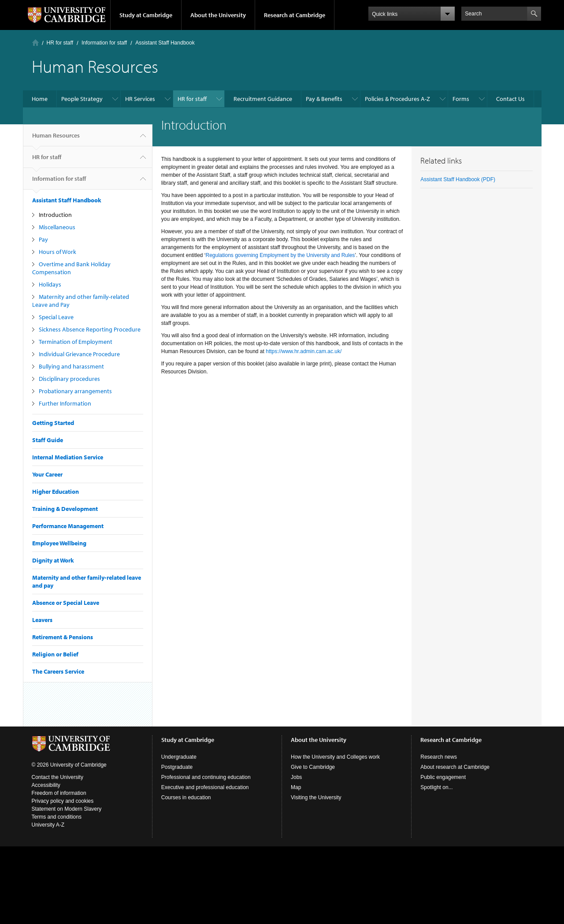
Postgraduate (177, 767)
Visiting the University (316, 797)
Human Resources (56, 139)
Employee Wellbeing (59, 543)
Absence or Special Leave (66, 603)
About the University (218, 15)
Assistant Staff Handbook (165, 43)
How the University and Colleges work (335, 757)
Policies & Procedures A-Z (397, 99)
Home (35, 43)
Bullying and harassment (71, 366)
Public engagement (443, 777)
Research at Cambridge (295, 15)
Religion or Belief (55, 654)
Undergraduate (179, 757)
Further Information (65, 403)
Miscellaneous (57, 227)
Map (296, 787)
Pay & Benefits (324, 99)
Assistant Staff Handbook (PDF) (458, 179)
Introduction (55, 215)
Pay (43, 239)
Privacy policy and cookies (63, 801)
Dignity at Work (53, 560)
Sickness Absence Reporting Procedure (90, 329)
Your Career (47, 474)
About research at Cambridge (455, 767)
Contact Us (510, 99)
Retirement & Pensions (63, 637)
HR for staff (60, 43)
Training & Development (65, 509)
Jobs (296, 777)
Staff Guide (48, 440)
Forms (461, 99)
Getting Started (53, 423)
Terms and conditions (57, 817)
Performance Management (68, 526)
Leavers (42, 620)
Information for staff (104, 43)
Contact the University (58, 777)
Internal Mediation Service (68, 457)
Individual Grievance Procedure (79, 354)
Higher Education (56, 492)
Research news (439, 757)
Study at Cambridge (146, 15)
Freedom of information (59, 793)
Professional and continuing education (206, 777)
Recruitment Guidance (263, 99)
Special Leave (56, 317)
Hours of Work (58, 252)
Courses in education (186, 797)
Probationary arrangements (75, 391)
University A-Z (48, 825)
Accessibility (46, 785)
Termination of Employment (76, 342)
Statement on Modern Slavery (67, 809)
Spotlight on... (436, 787)
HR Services (140, 99)
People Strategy (82, 99)
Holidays (50, 284)
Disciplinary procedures (69, 379)
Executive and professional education (205, 787)
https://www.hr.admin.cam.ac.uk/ (304, 351)
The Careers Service (58, 671)
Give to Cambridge (313, 767)
